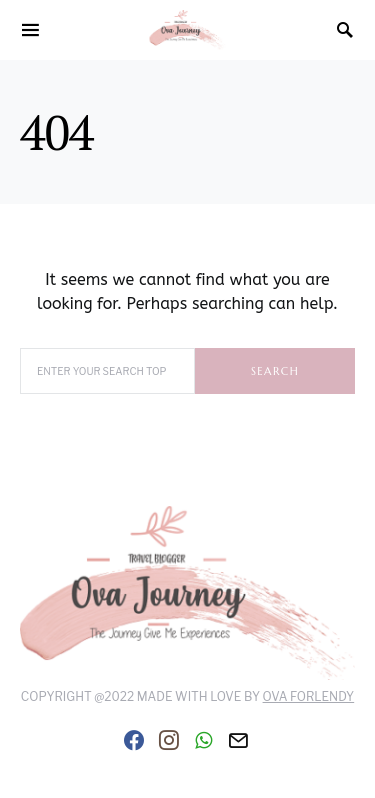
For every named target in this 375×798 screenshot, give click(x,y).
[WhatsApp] (203, 740)
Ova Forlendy (309, 696)
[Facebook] (134, 740)
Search (275, 371)
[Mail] (238, 740)
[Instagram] (169, 740)
